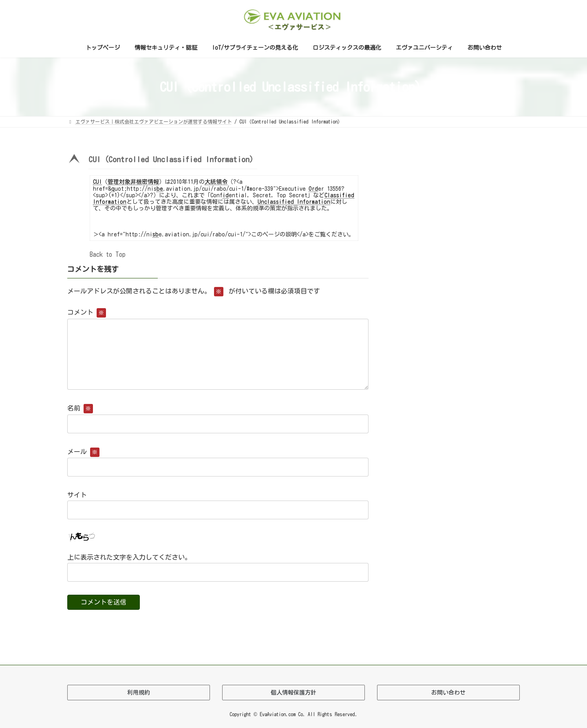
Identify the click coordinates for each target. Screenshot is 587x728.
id (226, 195)
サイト (77, 494)
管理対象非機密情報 (133, 182)
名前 (80, 408)
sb (156, 234)
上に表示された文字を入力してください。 (129, 557)
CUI (97, 182)
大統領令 (216, 182)
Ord (313, 189)
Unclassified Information (294, 202)
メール (83, 451)
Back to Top (108, 254)
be (160, 189)
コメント (87, 312)
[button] (218, 162)
